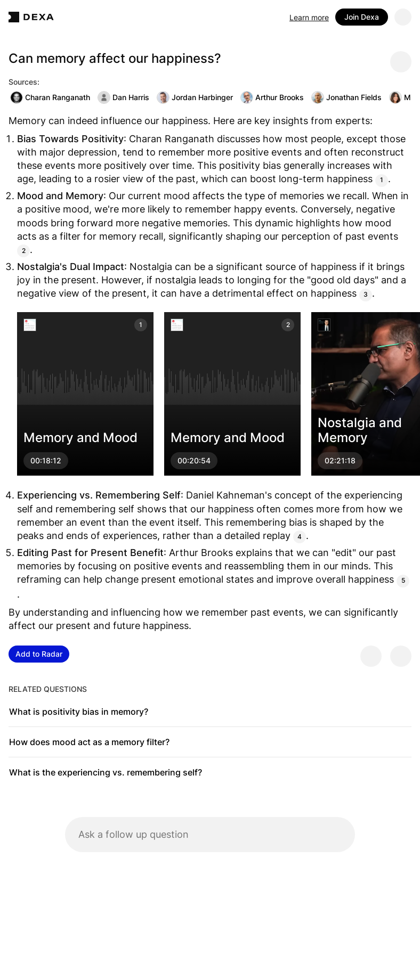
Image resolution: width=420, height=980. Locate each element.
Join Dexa (362, 17)
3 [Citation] (366, 294)
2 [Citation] (24, 251)
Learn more (309, 17)
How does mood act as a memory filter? (89, 742)
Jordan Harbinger (195, 97)
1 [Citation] (382, 180)
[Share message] (401, 62)
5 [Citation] (403, 580)
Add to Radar (39, 654)
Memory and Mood (80, 438)
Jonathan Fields (346, 97)
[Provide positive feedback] (371, 656)
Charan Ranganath (50, 97)
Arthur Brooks (272, 97)
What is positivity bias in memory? (79, 712)
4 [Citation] (300, 537)
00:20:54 (194, 460)
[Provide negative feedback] (401, 656)
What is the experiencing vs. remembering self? (106, 772)
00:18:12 (46, 460)
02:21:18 (340, 460)
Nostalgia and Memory (360, 430)
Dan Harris (123, 97)
